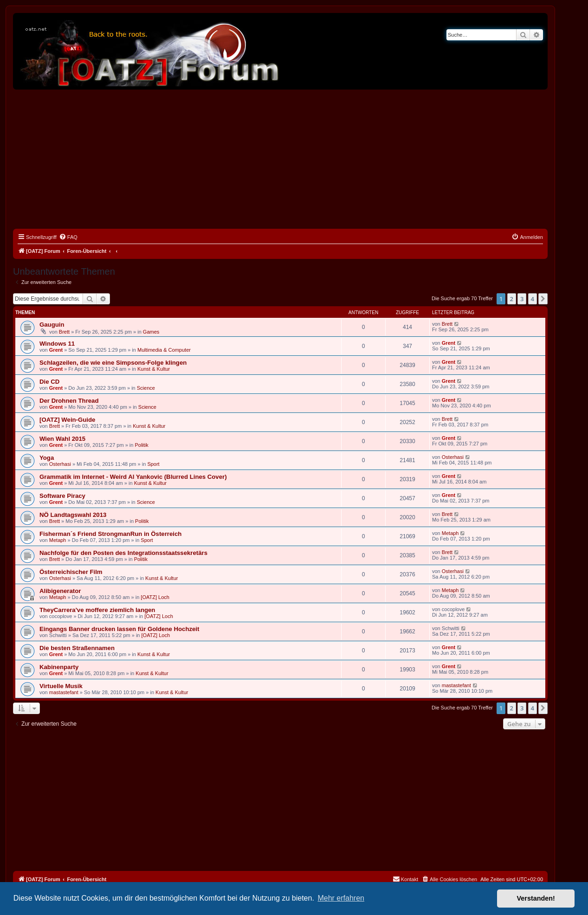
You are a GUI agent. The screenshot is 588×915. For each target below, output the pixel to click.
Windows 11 (57, 344)
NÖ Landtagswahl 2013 (73, 515)
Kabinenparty (59, 667)
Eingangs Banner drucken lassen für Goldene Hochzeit (119, 629)
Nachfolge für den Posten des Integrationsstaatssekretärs (123, 553)
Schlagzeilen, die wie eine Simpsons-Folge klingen (113, 363)
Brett (64, 332)
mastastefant (64, 692)
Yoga (47, 458)
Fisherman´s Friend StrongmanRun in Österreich (110, 534)
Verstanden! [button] (536, 898)
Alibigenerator (60, 591)
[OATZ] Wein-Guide (67, 420)
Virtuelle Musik (61, 686)
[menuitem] (68, 237)
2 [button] (512, 299)
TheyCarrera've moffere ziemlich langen (97, 610)
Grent (56, 350)
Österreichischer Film (71, 572)
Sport (153, 464)
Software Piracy (62, 496)
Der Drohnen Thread (69, 401)
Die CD (49, 382)
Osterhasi (60, 464)
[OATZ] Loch (155, 597)
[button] (543, 299)
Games (151, 332)
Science (146, 388)
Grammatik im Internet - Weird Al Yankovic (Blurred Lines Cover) (133, 477)
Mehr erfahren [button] (341, 898)
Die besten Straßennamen (77, 648)
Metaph (58, 540)
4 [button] (533, 299)
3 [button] (522, 299)
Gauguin (52, 325)
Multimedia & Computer (164, 350)
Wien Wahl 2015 (62, 439)
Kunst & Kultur (154, 369)
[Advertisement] (280, 159)
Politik (141, 445)
